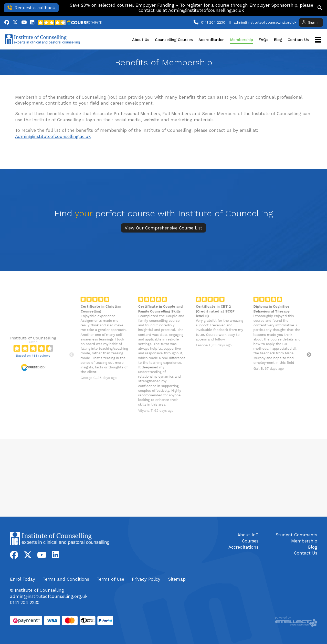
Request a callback (31, 8)
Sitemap (177, 579)
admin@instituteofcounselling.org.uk (265, 22)
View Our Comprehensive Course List (163, 228)
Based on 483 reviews (19, 356)
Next (294, 355)
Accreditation (212, 40)
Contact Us (298, 40)
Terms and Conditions (66, 579)
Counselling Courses (174, 40)
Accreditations (243, 547)
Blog (278, 40)
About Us (141, 40)
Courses (250, 541)
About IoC (248, 535)
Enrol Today (23, 579)
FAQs (263, 40)
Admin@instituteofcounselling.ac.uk (53, 136)
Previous (57, 355)
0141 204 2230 (213, 22)
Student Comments (296, 535)
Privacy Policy (146, 579)
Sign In (311, 22)
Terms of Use (110, 579)
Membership (242, 40)
